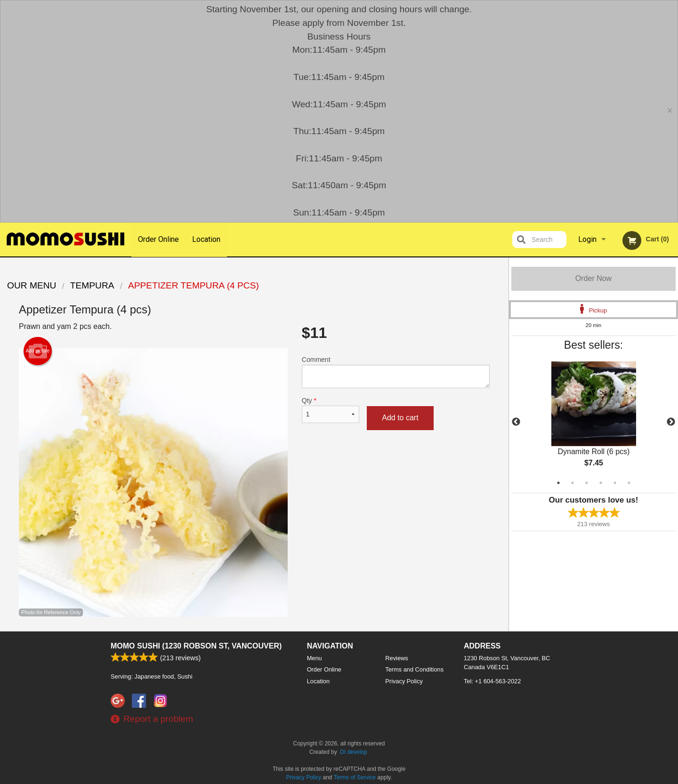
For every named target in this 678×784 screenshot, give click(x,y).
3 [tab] (587, 483)
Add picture (38, 351)
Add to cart (400, 418)
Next (671, 422)
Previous (516, 422)
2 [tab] (573, 483)
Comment (396, 372)
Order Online (158, 239)
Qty (331, 410)
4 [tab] (601, 483)
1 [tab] (558, 483)
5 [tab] (615, 483)
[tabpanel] (593, 422)
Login (587, 239)
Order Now (593, 278)
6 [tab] (629, 483)
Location (207, 239)
